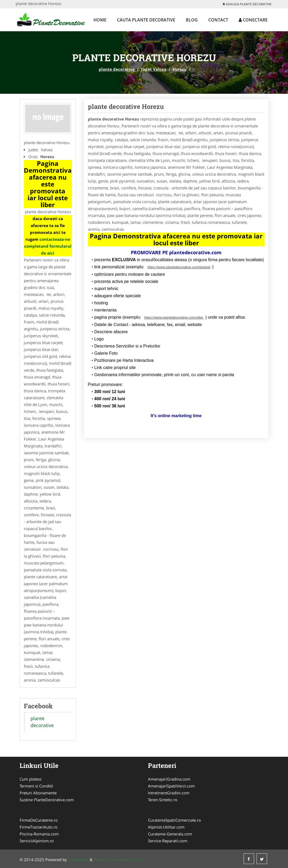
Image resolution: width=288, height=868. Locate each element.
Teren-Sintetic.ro (163, 800)
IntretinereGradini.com (169, 793)
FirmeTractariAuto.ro (39, 827)
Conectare (253, 20)
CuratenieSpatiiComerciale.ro (174, 820)
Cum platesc (31, 779)
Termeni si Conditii (36, 786)
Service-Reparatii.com (168, 841)
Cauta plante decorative (146, 20)
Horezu (180, 69)
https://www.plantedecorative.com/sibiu (174, 317)
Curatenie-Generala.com (170, 834)
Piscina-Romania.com (39, 834)
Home (100, 20)
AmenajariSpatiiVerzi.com (171, 786)
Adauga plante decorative (247, 4)
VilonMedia (78, 860)
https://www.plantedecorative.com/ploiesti (179, 267)
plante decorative (117, 69)
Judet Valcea (154, 69)
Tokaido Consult (108, 860)
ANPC (131, 860)
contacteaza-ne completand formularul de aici (48, 246)
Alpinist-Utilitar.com (166, 827)
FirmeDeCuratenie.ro (39, 820)
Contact (218, 20)
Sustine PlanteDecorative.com (47, 800)
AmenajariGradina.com (169, 779)
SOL (141, 860)
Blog (192, 20)
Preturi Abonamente (38, 793)
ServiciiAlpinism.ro (37, 841)
